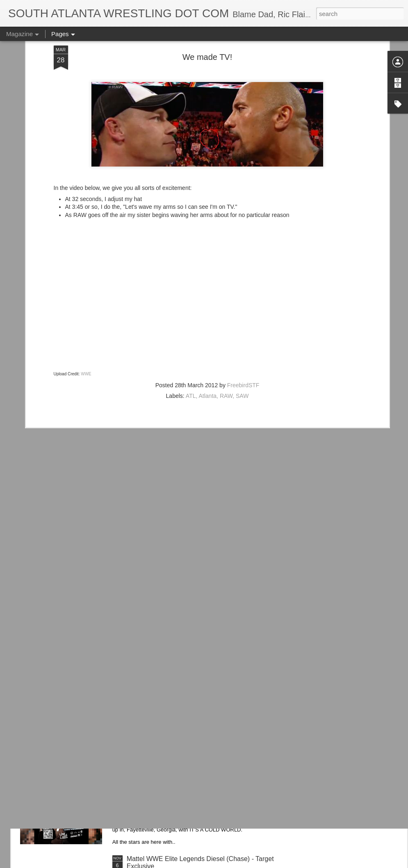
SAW (242, 320)
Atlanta (208, 320)
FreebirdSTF (243, 309)
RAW (226, 320)
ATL (191, 320)
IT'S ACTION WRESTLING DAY (173, 766)
